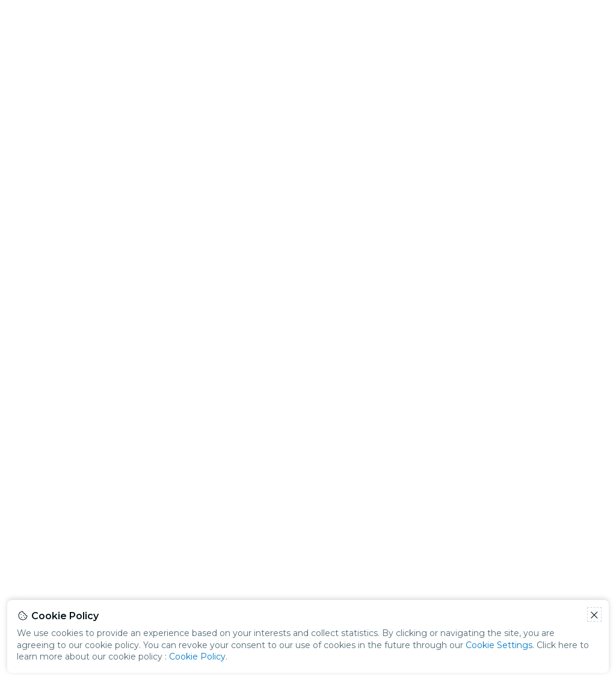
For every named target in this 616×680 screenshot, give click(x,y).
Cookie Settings (499, 645)
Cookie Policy (197, 657)
